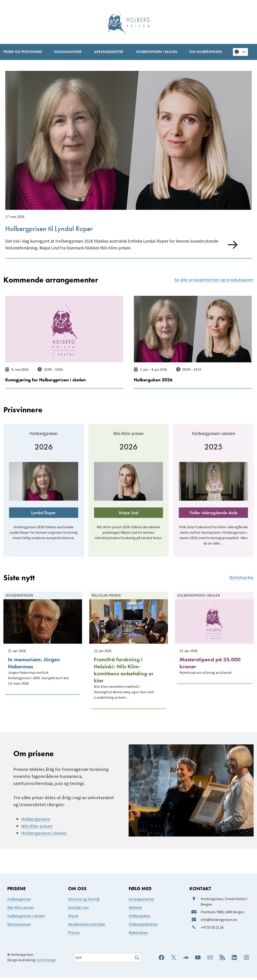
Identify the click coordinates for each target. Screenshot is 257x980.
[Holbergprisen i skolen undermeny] (156, 52)
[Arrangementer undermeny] (108, 52)
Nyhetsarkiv (242, 583)
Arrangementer (141, 902)
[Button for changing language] (240, 52)
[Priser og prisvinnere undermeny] (22, 52)
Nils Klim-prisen (37, 829)
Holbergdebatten (143, 927)
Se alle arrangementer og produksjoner (214, 279)
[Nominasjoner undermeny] (67, 52)
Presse (74, 935)
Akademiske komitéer (87, 927)
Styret (73, 919)
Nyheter (135, 910)
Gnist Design (46, 963)
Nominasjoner (19, 927)
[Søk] (138, 960)
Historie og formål (84, 902)
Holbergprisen (36, 822)
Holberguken (139, 919)
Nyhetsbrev (138, 935)
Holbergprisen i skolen (44, 836)
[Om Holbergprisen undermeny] (205, 52)
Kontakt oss (78, 910)
